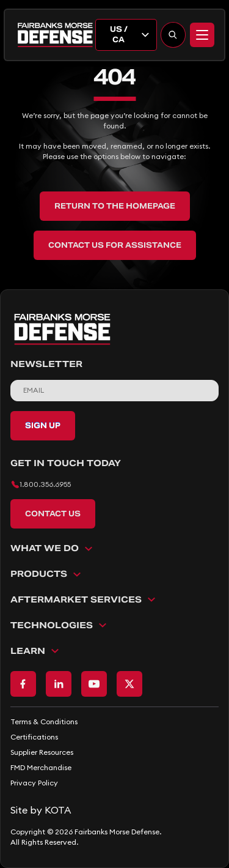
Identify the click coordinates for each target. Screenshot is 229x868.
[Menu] (202, 35)
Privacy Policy (34, 783)
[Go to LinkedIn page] (59, 684)
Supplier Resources (42, 752)
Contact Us (53, 514)
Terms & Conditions (44, 721)
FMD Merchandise (41, 767)
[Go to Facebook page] (23, 684)
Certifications (34, 737)
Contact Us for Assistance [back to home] (115, 245)
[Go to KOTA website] (114, 810)
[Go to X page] (129, 684)
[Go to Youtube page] (94, 684)
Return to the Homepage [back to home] (115, 206)
